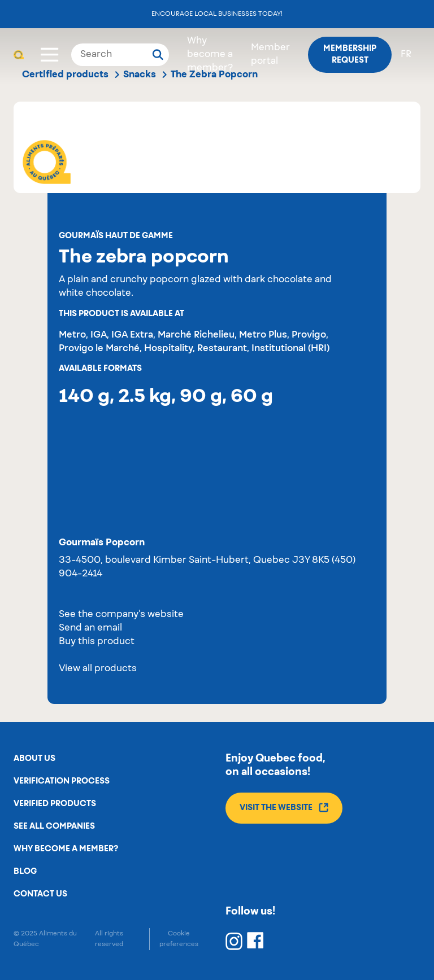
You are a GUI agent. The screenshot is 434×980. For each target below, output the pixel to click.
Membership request (350, 54)
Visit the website (284, 808)
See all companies (54, 826)
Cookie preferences (179, 939)
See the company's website (121, 615)
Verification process (62, 781)
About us (34, 759)
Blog (25, 872)
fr (406, 55)
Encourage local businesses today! (217, 14)
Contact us (40, 894)
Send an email (90, 628)
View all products (98, 669)
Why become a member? (210, 55)
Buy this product (97, 642)
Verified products (55, 804)
